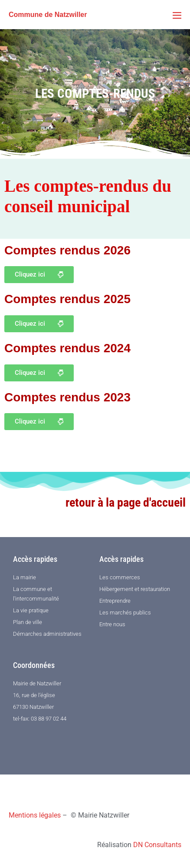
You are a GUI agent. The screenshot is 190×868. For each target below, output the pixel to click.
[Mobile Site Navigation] (177, 15)
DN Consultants (157, 845)
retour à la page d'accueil (126, 502)
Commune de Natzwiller (48, 15)
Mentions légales (35, 815)
